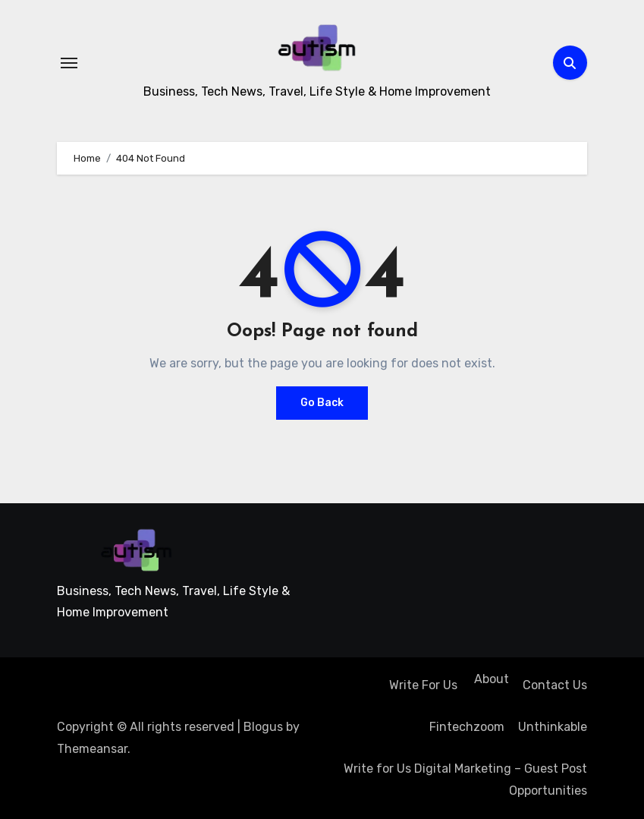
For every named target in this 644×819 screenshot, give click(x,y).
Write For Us (423, 685)
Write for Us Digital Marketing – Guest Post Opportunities (465, 779)
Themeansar (92, 749)
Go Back (322, 403)
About (490, 679)
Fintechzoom (467, 727)
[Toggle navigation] (69, 63)
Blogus (263, 727)
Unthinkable (553, 727)
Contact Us (555, 685)
